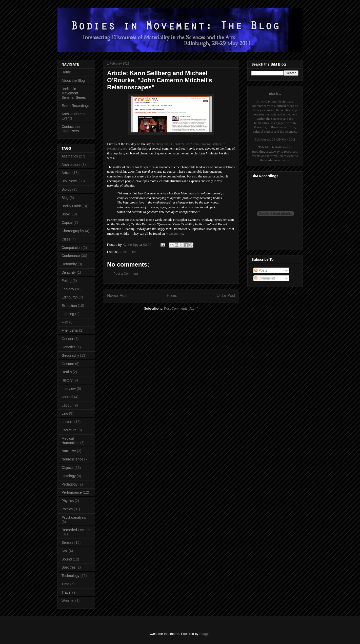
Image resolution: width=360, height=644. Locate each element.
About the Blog (73, 80)
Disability (69, 272)
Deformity (69, 264)
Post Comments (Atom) (181, 308)
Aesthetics (70, 156)
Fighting (68, 314)
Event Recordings (76, 106)
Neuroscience (72, 459)
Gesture (68, 364)
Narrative (69, 451)
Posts (261, 270)
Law (65, 413)
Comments (265, 278)
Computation (72, 248)
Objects (67, 468)
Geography (70, 355)
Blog (65, 198)
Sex (65, 551)
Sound (67, 559)
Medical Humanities (70, 441)
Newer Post (117, 296)
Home (172, 296)
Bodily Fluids (72, 206)
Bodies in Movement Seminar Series (74, 93)
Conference (71, 256)
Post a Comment (126, 274)
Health (67, 372)
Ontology (69, 476)
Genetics (68, 347)
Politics (67, 509)
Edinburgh (70, 297)
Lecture (67, 422)
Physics (68, 501)
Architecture (71, 165)
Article (123, 252)
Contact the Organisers (71, 129)
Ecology (68, 289)
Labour (67, 405)
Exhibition (69, 306)
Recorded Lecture (76, 530)
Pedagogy (69, 484)
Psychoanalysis (74, 517)
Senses (67, 542)
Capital (67, 223)
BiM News (69, 181)
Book (66, 214)
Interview (69, 389)
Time (65, 584)
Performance (72, 492)
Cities (66, 239)
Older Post (226, 296)
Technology (71, 576)
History (67, 380)
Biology (67, 189)
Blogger (205, 634)
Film (133, 252)
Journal (67, 397)
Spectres (68, 567)
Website (68, 601)
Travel (66, 592)
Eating (67, 281)
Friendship (70, 330)
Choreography (73, 231)
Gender (67, 339)
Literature (69, 430)
